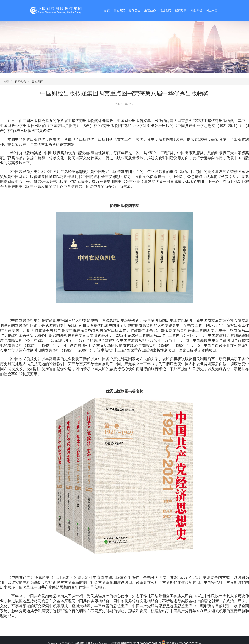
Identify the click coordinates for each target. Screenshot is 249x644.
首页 (107, 10)
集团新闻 (37, 81)
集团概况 (119, 10)
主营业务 (150, 10)
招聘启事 (181, 10)
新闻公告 (135, 10)
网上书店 (212, 10)
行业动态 (165, 10)
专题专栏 (196, 10)
